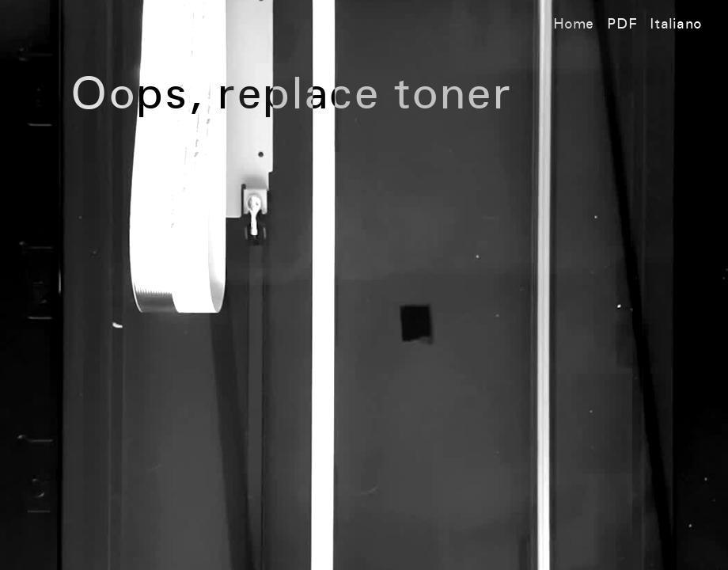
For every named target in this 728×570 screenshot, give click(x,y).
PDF (622, 25)
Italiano (676, 25)
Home (574, 25)
